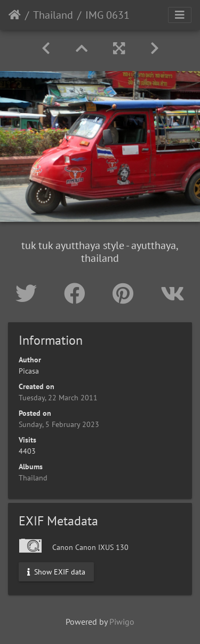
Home (15, 15)
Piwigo (122, 622)
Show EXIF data (56, 572)
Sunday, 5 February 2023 (59, 424)
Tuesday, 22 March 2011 (58, 398)
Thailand (53, 15)
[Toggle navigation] (180, 15)
